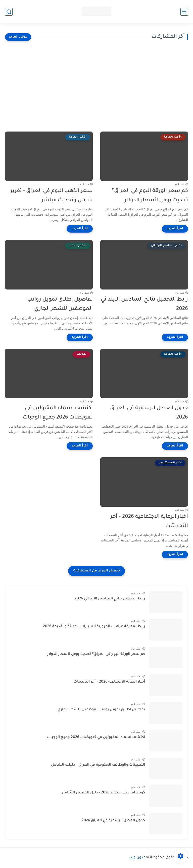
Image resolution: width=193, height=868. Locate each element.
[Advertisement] (96, 86)
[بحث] (9, 12)
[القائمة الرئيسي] (184, 12)
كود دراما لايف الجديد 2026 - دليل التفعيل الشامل (103, 793)
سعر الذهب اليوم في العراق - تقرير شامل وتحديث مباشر (52, 196)
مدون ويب (137, 858)
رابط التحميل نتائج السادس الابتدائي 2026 (144, 304)
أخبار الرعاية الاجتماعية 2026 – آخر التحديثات (149, 522)
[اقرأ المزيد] (175, 229)
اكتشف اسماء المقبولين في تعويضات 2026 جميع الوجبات (58, 413)
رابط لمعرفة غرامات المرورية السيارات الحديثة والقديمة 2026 (94, 627)
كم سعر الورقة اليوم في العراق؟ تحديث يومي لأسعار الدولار (150, 196)
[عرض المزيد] (18, 37)
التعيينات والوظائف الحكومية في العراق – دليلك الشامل (98, 765)
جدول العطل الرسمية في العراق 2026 (149, 413)
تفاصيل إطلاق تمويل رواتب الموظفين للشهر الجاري (60, 304)
